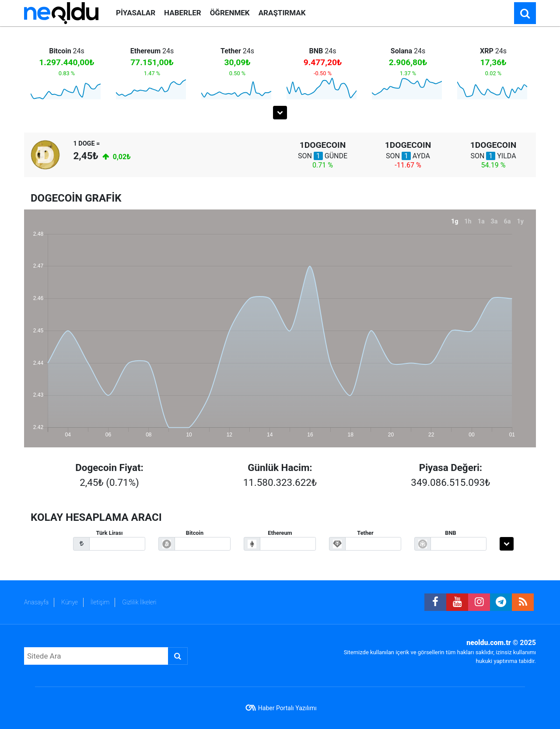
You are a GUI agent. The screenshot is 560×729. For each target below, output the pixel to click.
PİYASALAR (136, 13)
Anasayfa (36, 602)
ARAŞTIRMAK (282, 13)
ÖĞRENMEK (230, 13)
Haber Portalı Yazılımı (287, 708)
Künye (70, 602)
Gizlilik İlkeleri (139, 602)
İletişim (100, 602)
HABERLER (183, 13)
